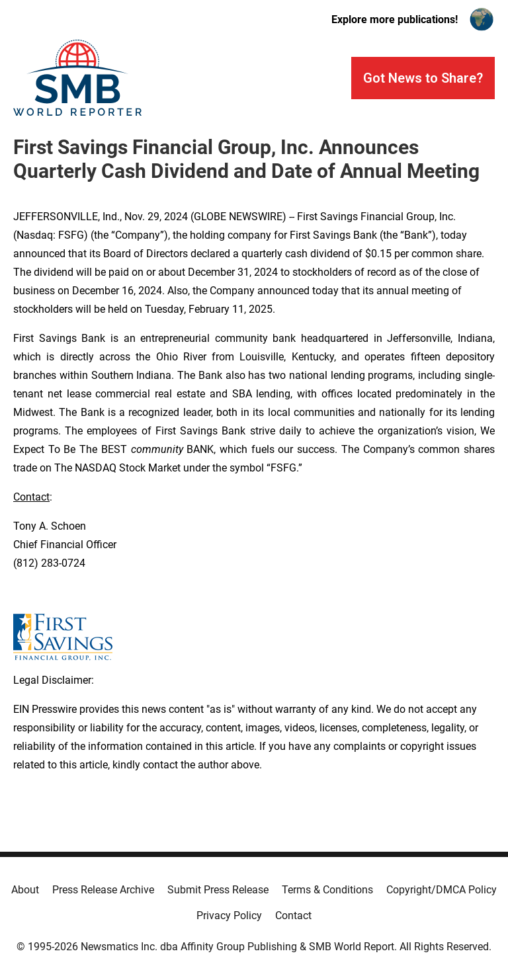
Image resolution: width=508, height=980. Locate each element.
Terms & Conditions (327, 890)
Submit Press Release (218, 890)
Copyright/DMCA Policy (442, 890)
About (25, 890)
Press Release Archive (103, 890)
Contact (293, 916)
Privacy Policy (229, 916)
